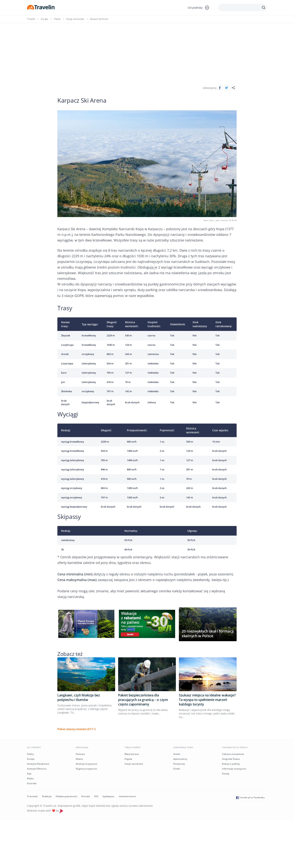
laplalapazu (108, 796)
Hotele (177, 754)
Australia (32, 783)
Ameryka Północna (37, 769)
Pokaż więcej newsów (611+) (77, 729)
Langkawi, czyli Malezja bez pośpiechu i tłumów (79, 697)
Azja (29, 774)
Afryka (30, 778)
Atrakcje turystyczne (87, 764)
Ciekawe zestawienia (233, 754)
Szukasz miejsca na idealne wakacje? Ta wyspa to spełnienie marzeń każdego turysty (207, 700)
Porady (226, 774)
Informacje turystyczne (234, 769)
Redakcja (47, 796)
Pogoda (128, 759)
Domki (177, 769)
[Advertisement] (147, 51)
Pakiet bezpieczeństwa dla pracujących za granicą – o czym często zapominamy (143, 700)
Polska (57, 19)
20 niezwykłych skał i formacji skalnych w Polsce (208, 633)
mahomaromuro (127, 796)
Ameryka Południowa (38, 764)
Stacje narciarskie (75, 19)
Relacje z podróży (231, 764)
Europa (45, 19)
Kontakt (86, 796)
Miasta (79, 759)
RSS (96, 796)
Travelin (31, 19)
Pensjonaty (179, 764)
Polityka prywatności (66, 796)
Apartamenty (180, 759)
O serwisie (32, 796)
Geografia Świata (231, 759)
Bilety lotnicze (132, 754)
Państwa (80, 754)
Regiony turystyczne (86, 769)
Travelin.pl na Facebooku (250, 797)
